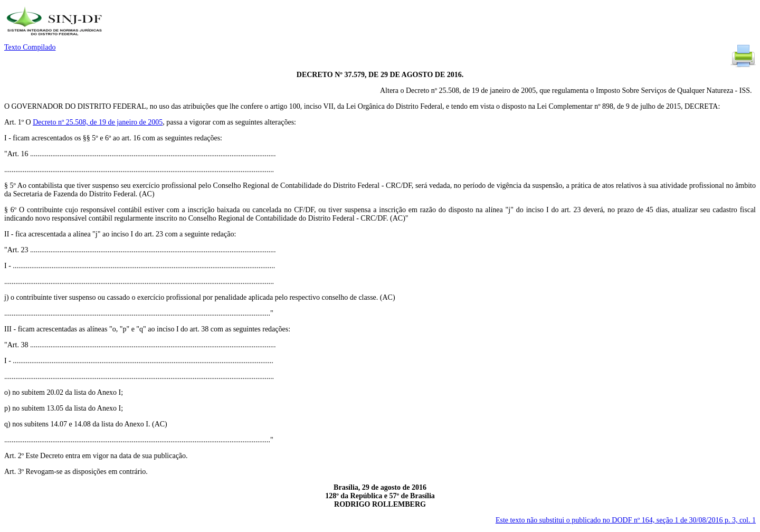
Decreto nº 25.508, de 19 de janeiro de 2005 (98, 122)
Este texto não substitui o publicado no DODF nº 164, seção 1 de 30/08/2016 (626, 520)
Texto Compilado (30, 47)
